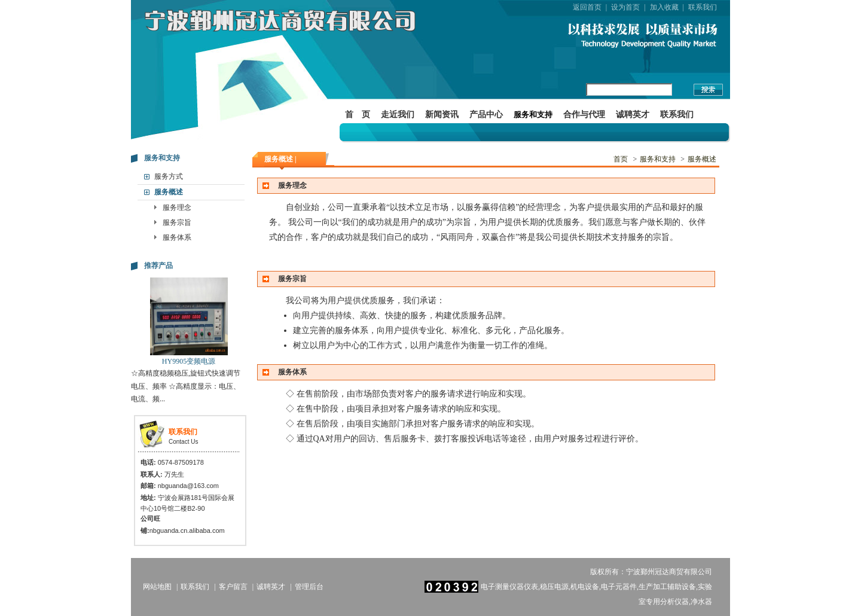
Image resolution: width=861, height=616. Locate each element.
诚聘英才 (633, 115)
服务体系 (177, 237)
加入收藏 (664, 7)
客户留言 (233, 587)
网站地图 (157, 587)
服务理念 (177, 208)
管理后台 (309, 587)
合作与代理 (584, 115)
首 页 (358, 115)
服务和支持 (533, 115)
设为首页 (625, 7)
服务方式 (169, 176)
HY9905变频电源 (189, 361)
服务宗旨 (177, 222)
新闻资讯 (442, 115)
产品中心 (486, 115)
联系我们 (703, 7)
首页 (621, 159)
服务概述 (169, 192)
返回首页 (587, 7)
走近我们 (398, 115)
